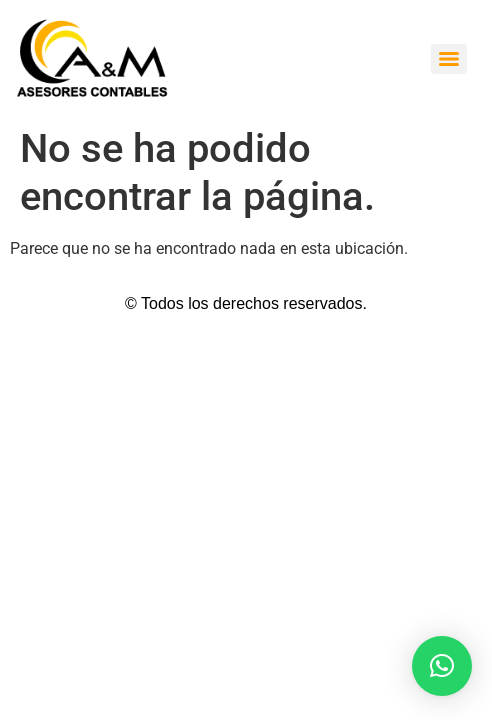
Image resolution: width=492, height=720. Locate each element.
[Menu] (449, 59)
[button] (442, 666)
